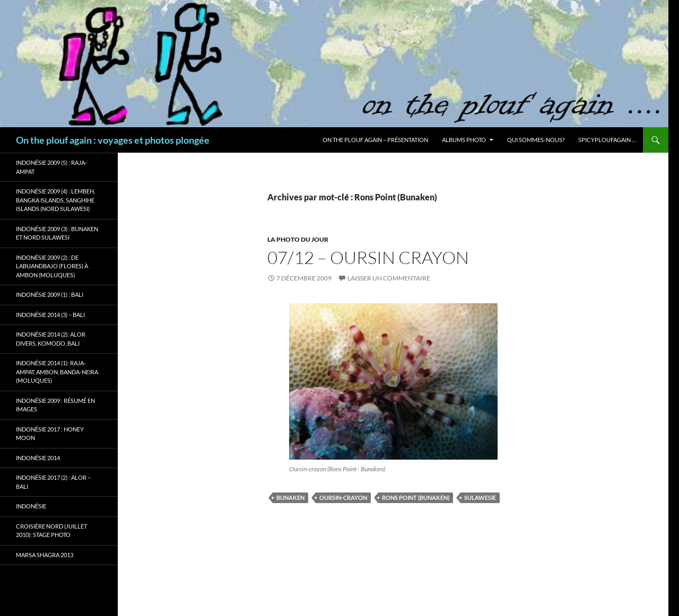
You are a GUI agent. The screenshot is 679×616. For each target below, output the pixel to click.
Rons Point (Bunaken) (416, 498)
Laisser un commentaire (389, 278)
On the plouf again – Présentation (375, 140)
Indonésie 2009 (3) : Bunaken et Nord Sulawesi (57, 233)
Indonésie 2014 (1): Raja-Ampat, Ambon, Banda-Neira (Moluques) (57, 372)
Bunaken (290, 498)
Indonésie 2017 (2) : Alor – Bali (53, 482)
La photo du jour (298, 239)
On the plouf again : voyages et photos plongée (113, 140)
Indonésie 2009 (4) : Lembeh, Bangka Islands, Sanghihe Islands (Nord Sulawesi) (55, 200)
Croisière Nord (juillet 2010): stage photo (51, 531)
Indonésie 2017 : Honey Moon (50, 434)
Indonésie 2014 (38, 458)
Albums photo (464, 140)
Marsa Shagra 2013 (45, 555)
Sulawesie (480, 498)
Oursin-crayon (343, 498)
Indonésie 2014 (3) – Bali (50, 315)
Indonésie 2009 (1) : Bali (50, 294)
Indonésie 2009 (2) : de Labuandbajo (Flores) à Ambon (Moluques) (52, 266)
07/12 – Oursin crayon (368, 257)
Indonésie (31, 506)
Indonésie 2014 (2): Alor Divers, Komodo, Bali (51, 339)
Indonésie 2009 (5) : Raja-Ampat (51, 167)
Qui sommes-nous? (536, 140)
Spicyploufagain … (607, 140)
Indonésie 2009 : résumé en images (55, 405)
